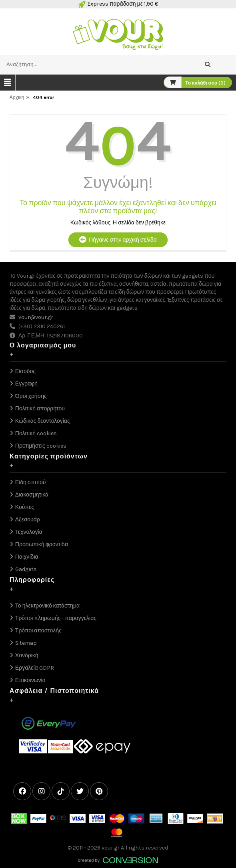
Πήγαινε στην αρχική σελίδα (118, 240)
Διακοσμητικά (32, 495)
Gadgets (26, 569)
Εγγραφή (26, 384)
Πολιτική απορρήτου (40, 409)
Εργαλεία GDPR (35, 668)
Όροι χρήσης (31, 396)
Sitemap (26, 643)
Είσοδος (25, 371)
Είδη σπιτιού (31, 482)
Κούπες (25, 507)
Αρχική (17, 97)
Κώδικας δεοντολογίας (43, 421)
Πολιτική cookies (36, 433)
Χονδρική (27, 655)
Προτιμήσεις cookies (41, 446)
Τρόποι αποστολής (38, 631)
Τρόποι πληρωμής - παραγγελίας (56, 618)
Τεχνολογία (29, 532)
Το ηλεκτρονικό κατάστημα (47, 606)
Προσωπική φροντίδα (42, 544)
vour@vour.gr (36, 317)
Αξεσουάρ (28, 520)
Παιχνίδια (27, 557)
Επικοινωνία (30, 680)
